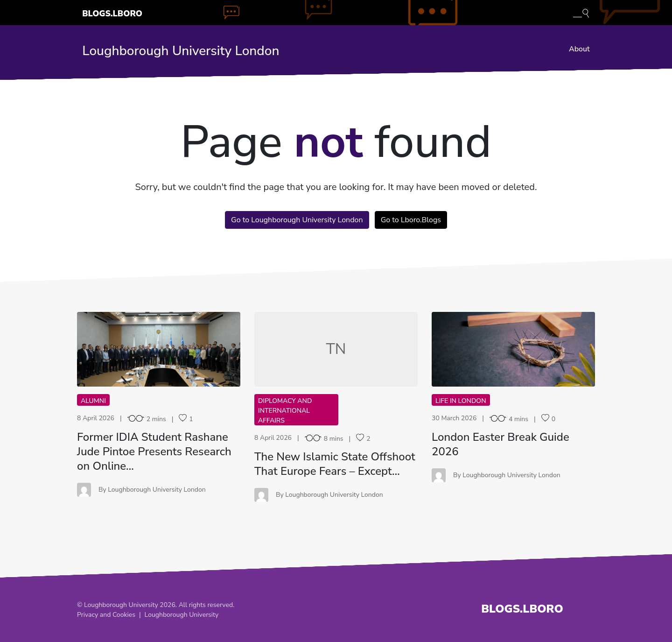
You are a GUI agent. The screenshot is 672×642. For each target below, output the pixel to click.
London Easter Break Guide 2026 (500, 444)
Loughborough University (182, 615)
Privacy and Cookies (106, 615)
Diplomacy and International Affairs (285, 411)
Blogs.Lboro (112, 14)
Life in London (461, 401)
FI (159, 349)
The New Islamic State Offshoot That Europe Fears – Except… (335, 464)
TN (336, 349)
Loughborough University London (181, 51)
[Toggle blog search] (581, 13)
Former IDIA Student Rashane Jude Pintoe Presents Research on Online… (154, 452)
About (579, 49)
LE (513, 349)
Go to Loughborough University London (297, 220)
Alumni (93, 401)
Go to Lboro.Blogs (411, 220)
